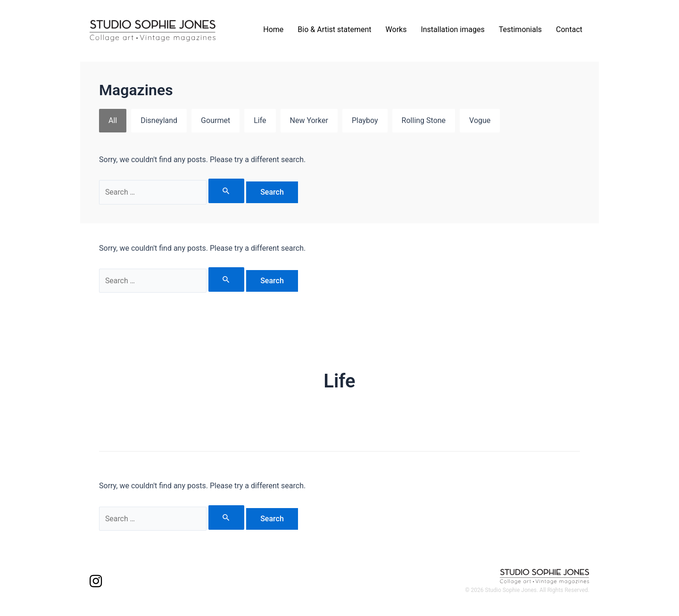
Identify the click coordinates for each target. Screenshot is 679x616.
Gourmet (215, 120)
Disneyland (159, 120)
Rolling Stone (424, 120)
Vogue (480, 120)
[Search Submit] (227, 191)
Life (260, 120)
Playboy (365, 120)
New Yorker (309, 120)
